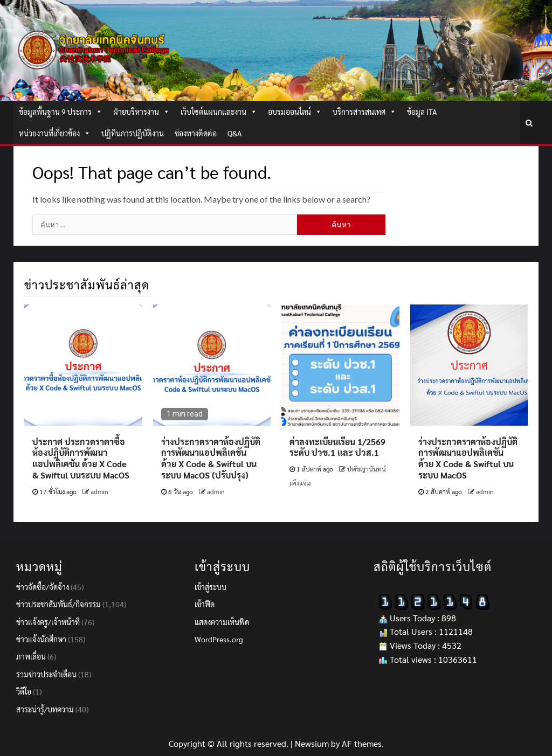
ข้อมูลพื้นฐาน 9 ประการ (61, 112)
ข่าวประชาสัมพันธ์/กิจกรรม (58, 604)
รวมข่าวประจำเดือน (46, 674)
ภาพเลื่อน (31, 656)
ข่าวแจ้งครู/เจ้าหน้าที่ (48, 622)
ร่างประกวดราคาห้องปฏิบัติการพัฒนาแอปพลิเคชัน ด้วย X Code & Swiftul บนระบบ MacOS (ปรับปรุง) (211, 458)
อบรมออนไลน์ (295, 112)
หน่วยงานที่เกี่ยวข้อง (55, 133)
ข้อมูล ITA (422, 112)
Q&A (234, 133)
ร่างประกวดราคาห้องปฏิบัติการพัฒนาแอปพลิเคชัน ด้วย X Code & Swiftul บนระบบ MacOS (468, 458)
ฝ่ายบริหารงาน (142, 112)
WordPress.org (219, 639)
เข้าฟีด (205, 604)
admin (99, 491)
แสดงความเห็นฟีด (222, 622)
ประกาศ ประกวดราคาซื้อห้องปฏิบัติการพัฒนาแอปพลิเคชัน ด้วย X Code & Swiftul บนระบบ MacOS (81, 458)
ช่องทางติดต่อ (196, 133)
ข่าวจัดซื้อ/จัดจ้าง (43, 587)
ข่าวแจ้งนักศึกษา (41, 639)
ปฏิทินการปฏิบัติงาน (133, 133)
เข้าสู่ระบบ (211, 587)
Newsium (312, 743)
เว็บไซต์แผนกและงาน (219, 112)
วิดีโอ (24, 691)
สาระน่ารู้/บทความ (45, 709)
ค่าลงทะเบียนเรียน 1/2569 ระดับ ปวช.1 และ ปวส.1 (337, 447)
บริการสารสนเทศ (364, 112)
